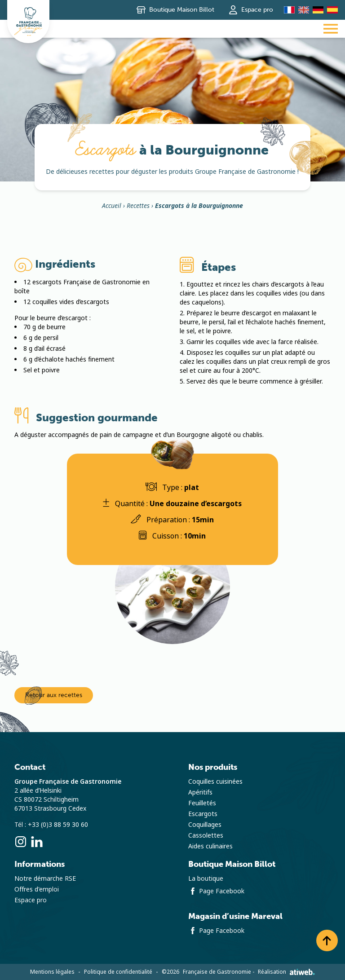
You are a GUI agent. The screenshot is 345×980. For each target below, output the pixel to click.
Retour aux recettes (54, 695)
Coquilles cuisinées (215, 781)
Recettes (138, 207)
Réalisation (286, 972)
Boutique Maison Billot (175, 10)
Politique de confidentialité (118, 972)
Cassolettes (206, 835)
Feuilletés (202, 803)
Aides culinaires (210, 846)
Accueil (112, 207)
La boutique (206, 878)
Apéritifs (200, 792)
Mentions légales (52, 972)
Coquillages (205, 825)
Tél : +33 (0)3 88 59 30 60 (51, 825)
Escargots (203, 814)
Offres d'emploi (37, 889)
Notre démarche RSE (45, 878)
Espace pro (251, 10)
